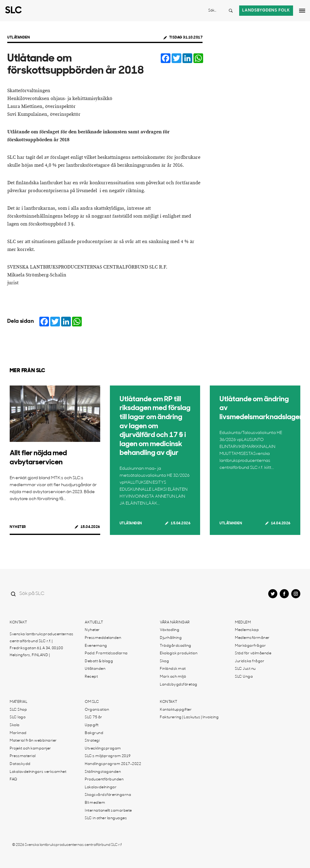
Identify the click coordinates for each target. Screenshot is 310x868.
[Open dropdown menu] (302, 11)
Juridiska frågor (250, 661)
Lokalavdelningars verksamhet (38, 772)
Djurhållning (171, 638)
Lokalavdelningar (101, 787)
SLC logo (18, 717)
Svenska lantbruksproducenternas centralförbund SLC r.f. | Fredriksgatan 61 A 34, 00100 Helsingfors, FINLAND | (42, 645)
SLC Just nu (245, 669)
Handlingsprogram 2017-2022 (113, 764)
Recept (91, 677)
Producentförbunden (104, 780)
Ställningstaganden (103, 772)
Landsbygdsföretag (179, 685)
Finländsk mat (173, 669)
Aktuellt (94, 623)
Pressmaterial (23, 756)
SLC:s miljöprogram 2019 (108, 756)
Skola (15, 725)
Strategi (92, 741)
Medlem (243, 623)
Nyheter (18, 527)
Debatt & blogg (99, 661)
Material (18, 702)
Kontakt (18, 623)
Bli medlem (95, 803)
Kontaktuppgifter (176, 710)
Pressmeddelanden (103, 638)
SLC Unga (244, 677)
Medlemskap (247, 630)
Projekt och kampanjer (30, 749)
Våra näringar (175, 623)
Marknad (18, 733)
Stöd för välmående (253, 653)
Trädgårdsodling (176, 646)
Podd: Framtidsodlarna (106, 653)
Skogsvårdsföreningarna (108, 795)
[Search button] (231, 11)
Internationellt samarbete (108, 811)
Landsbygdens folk (266, 10)
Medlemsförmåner (252, 638)
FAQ (13, 780)
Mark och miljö (173, 677)
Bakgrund (94, 733)
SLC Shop (18, 710)
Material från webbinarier (33, 741)
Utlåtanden (18, 38)
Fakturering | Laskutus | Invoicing (189, 717)
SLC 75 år (94, 717)
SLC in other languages (106, 818)
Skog (164, 661)
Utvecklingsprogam (103, 749)
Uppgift (92, 725)
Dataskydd (20, 764)
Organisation (97, 710)
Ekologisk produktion (179, 653)
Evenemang (96, 646)
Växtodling (170, 630)
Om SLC (92, 702)
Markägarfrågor (250, 646)
